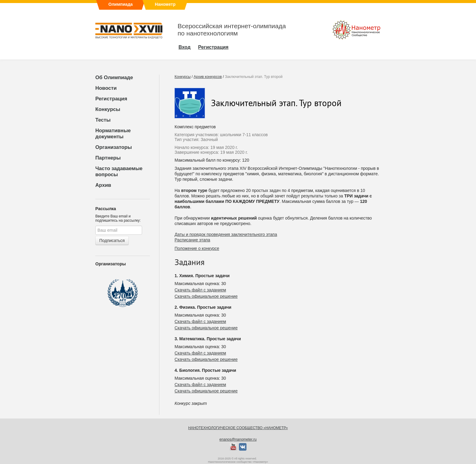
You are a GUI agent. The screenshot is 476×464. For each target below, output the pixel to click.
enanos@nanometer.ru (238, 439)
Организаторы (114, 147)
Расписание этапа (192, 240)
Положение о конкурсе (197, 248)
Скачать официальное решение (206, 296)
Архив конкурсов (208, 77)
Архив (103, 185)
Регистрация (111, 99)
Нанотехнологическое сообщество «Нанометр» (238, 428)
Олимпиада (121, 4)
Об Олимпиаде (114, 77)
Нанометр (165, 4)
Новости (106, 88)
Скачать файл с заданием (200, 290)
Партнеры (108, 158)
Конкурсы (108, 109)
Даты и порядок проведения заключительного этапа (226, 234)
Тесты (103, 120)
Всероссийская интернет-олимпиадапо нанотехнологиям (232, 30)
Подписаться (112, 240)
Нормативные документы (113, 134)
